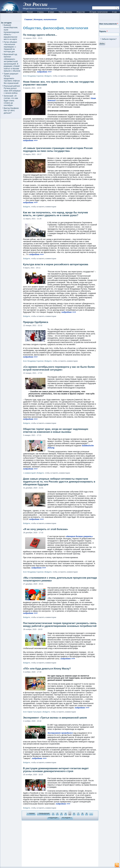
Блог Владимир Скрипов (33, 76)
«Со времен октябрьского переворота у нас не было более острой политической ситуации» (59, 368)
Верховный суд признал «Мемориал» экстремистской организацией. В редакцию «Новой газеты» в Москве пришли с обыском (12, 63)
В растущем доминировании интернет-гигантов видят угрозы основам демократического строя (56, 770)
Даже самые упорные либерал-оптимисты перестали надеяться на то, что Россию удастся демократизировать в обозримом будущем (59, 482)
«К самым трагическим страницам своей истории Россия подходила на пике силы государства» (58, 150)
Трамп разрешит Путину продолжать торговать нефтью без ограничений (12, 78)
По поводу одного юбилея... (40, 35)
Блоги (20, 12)
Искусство (81, 12)
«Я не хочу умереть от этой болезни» (46, 529)
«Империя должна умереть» (79, 536)
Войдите (48, 76)
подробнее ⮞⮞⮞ (44, 72)
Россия (30, 12)
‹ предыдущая (44, 813)
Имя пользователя (109, 24)
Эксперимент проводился (60, 733)
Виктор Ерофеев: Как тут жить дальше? (11, 111)
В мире (51, 12)
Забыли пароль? (109, 39)
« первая (31, 813)
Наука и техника (65, 12)
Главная (10, 12)
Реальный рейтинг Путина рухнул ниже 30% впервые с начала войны (12, 90)
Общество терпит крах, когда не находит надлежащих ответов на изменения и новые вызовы (56, 430)
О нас (115, 12)
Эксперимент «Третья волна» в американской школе (55, 718)
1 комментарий (29, 473)
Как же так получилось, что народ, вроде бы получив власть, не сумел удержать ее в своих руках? (56, 214)
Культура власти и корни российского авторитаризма (56, 264)
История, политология (98, 12)
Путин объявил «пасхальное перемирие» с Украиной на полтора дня (10, 47)
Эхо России (35, 4)
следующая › (53, 818)
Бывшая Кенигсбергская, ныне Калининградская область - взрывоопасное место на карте (11, 32)
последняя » (67, 818)
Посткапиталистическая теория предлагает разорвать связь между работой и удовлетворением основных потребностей (60, 625)
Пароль (103, 31)
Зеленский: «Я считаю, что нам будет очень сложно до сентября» (11, 101)
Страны (40, 12)
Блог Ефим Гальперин (32, 712)
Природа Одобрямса (36, 322)
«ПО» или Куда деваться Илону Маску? (47, 669)
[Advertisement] (60, 843)
